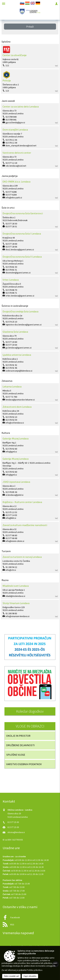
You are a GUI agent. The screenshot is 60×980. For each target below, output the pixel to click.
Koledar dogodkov (30, 711)
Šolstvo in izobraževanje (15, 306)
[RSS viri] (30, 924)
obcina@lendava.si (16, 832)
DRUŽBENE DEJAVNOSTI (20, 745)
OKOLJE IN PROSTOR (18, 736)
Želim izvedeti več (11, 976)
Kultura (6, 433)
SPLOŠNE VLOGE (16, 755)
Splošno (6, 42)
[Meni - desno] (56, 4)
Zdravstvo (7, 381)
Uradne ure (11, 848)
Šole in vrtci (8, 208)
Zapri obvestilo (30, 976)
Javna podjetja (10, 176)
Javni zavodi (8, 101)
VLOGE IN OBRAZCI (30, 726)
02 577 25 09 (13, 827)
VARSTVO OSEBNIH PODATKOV (24, 764)
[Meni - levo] (4, 4)
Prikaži (30, 27)
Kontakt (9, 801)
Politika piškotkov (35, 970)
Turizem (6, 551)
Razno (5, 580)
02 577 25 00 (13, 822)
